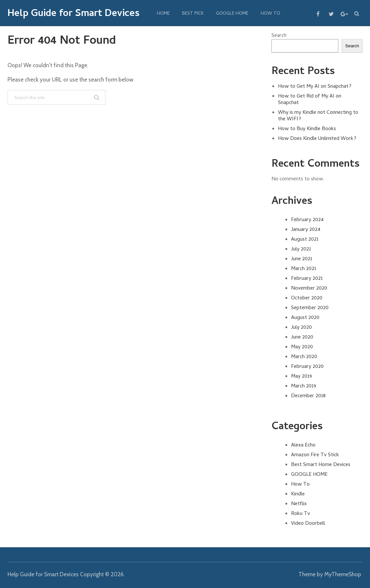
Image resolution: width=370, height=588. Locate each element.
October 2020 (307, 298)
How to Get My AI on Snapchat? (315, 87)
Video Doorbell (308, 524)
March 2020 (304, 357)
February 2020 (307, 367)
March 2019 (304, 386)
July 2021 (301, 249)
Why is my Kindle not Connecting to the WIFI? (318, 116)
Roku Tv (301, 514)
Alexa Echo (303, 445)
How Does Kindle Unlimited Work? (317, 139)
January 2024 (306, 230)
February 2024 (307, 220)
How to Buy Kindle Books (307, 129)
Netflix (299, 504)
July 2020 (301, 328)
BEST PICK (193, 14)
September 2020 (310, 308)
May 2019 (301, 377)
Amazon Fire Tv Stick (315, 455)
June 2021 (302, 259)
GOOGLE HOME (232, 14)
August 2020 (305, 318)
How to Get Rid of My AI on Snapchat (310, 100)
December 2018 (308, 396)
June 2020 (302, 338)
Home (163, 14)
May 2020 (302, 347)
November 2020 (309, 289)
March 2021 (304, 269)
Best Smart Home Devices (321, 465)
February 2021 (307, 279)
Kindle (298, 494)
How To (270, 14)
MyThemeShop (343, 574)
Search (279, 36)
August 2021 (305, 240)
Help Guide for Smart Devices (74, 14)
